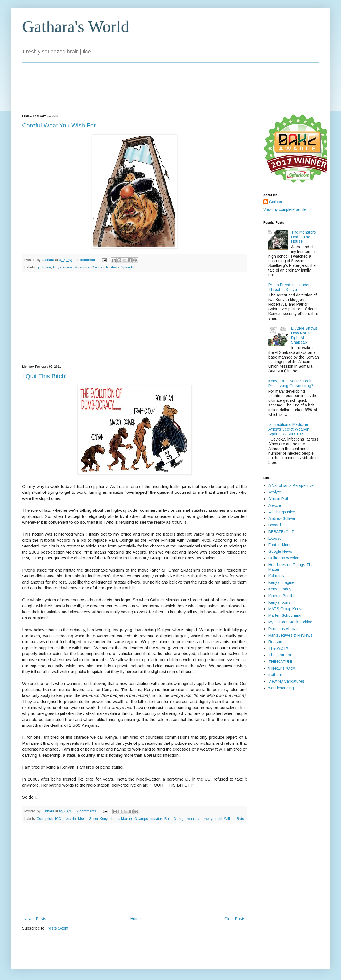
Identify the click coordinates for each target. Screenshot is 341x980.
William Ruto (234, 819)
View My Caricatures (286, 681)
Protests (113, 267)
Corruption (45, 819)
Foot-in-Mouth (281, 545)
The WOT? (278, 648)
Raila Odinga (175, 819)
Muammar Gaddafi (89, 267)
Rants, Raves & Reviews (290, 635)
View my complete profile (285, 209)
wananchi (195, 819)
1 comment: (87, 260)
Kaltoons (276, 576)
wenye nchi (213, 819)
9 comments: (87, 811)
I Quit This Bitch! (44, 376)
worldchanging (281, 688)
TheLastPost (280, 655)
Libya (57, 267)
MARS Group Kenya (286, 609)
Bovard (275, 525)
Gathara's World (76, 27)
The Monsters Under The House (304, 237)
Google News (280, 551)
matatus (156, 819)
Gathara (276, 202)
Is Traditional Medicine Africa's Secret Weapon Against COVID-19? (289, 429)
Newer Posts (35, 919)
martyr (68, 267)
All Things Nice (282, 512)
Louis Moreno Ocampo (130, 819)
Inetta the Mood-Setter (80, 819)
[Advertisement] (135, 318)
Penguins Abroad (283, 629)
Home (135, 919)
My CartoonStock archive (290, 622)
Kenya (105, 819)
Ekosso (275, 538)
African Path (279, 499)
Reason (275, 642)
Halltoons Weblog (284, 558)
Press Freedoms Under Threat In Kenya (289, 287)
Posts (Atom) (58, 928)
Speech (127, 267)
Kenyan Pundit (281, 596)
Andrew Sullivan (282, 518)
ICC (58, 819)
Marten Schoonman (285, 615)
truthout (275, 675)
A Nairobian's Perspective (291, 485)
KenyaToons (279, 602)
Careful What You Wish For (59, 125)
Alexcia (275, 505)
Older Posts (235, 919)
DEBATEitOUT (281, 532)
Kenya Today (280, 589)
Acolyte (275, 492)
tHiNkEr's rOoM (282, 668)
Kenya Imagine (281, 582)
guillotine (44, 267)
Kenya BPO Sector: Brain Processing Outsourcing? (291, 383)
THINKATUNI (280, 662)
